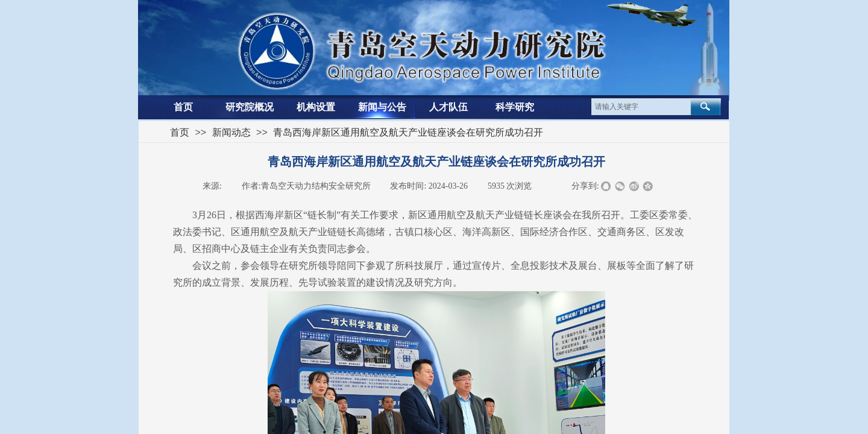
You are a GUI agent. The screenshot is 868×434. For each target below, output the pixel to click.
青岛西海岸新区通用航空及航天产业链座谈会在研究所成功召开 (408, 132)
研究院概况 (250, 107)
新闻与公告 (382, 107)
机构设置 (316, 107)
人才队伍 (448, 107)
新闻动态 (231, 132)
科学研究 (515, 107)
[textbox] (641, 107)
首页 (183, 107)
